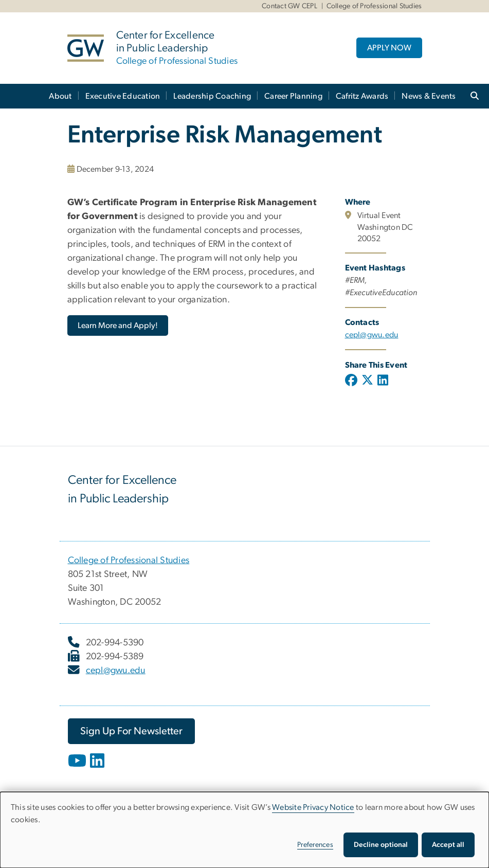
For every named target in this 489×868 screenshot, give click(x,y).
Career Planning (293, 96)
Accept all (448, 845)
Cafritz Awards (362, 96)
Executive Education (123, 96)
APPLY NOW (389, 48)
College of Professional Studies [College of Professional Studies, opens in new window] (129, 560)
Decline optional (381, 845)
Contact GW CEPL (289, 6)
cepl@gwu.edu (116, 671)
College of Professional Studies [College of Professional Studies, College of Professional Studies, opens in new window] (374, 6)
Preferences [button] (315, 845)
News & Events (429, 96)
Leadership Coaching (212, 96)
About (60, 96)
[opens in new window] (78, 768)
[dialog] (244, 830)
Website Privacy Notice (313, 807)
